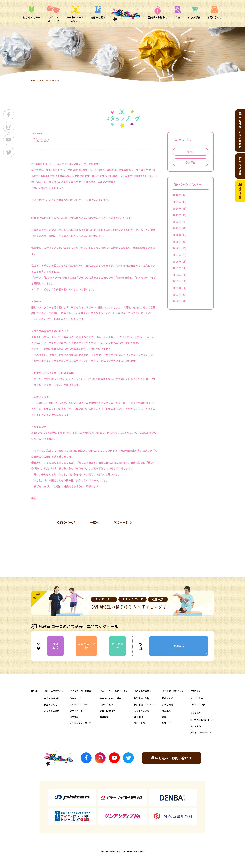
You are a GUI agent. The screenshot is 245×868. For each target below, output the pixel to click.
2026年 (177, 195)
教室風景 (166, 711)
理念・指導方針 (52, 698)
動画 (164, 717)
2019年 (177, 242)
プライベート (76, 711)
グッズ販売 (195, 726)
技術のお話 (168, 698)
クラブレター (196, 698)
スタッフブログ (44, 80)
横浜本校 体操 (142, 698)
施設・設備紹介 (107, 711)
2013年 (177, 281)
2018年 (177, 248)
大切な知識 (168, 704)
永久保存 (190, 162)
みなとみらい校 (86, 646)
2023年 (177, 215)
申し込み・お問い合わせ (202, 720)
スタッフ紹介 (106, 704)
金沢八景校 (118, 646)
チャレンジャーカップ (80, 723)
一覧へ (94, 522)
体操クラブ (75, 698)
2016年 (177, 262)
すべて (191, 152)
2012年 (177, 288)
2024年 (177, 208)
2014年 (177, 275)
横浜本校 (55, 646)
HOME (34, 80)
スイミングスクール (79, 704)
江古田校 (138, 717)
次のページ (121, 522)
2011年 (177, 295)
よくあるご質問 (52, 711)
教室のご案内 (51, 704)
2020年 (177, 235)
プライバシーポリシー (201, 732)
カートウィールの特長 (111, 698)
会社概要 (104, 717)
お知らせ (166, 723)
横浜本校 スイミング (145, 704)
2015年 (177, 268)
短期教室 (74, 717)
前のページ (67, 522)
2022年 (177, 222)
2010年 (177, 301)
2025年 (177, 202)
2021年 (177, 228)
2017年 (177, 255)
